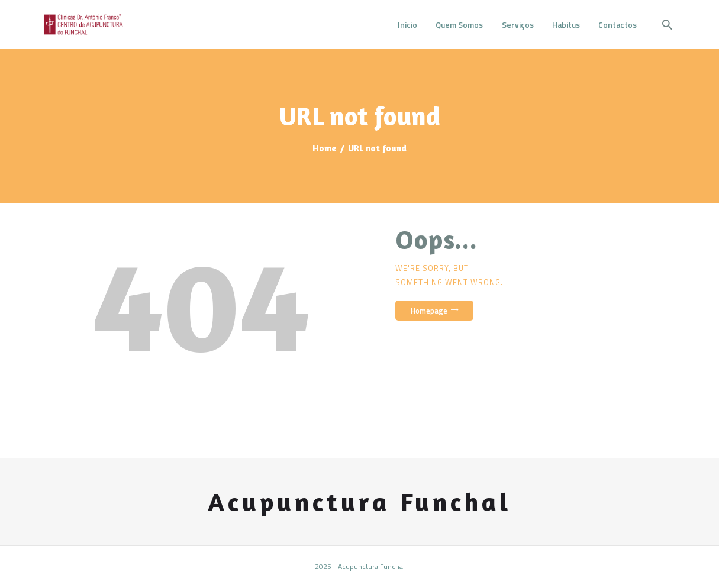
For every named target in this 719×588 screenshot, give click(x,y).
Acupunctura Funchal (359, 502)
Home (324, 148)
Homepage (429, 311)
